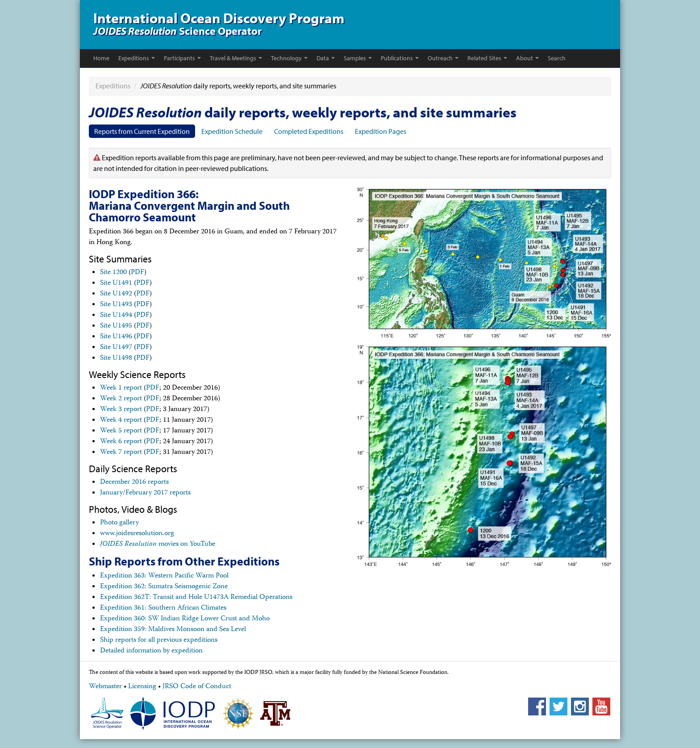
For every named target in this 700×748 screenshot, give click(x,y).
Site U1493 (116, 305)
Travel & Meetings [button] (236, 58)
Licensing (142, 687)
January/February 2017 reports (145, 493)
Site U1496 (116, 337)
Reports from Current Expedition (142, 131)
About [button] (527, 58)
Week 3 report (121, 410)
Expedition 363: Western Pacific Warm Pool (164, 576)
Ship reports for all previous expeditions (159, 640)
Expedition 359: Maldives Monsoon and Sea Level (173, 630)
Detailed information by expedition (151, 651)
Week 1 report (121, 388)
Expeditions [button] (137, 58)
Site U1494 (116, 316)
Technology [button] (289, 58)
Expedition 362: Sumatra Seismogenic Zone (164, 587)
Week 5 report (121, 431)
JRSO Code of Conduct (197, 687)
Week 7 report (121, 453)
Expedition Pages (381, 131)
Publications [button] (400, 58)
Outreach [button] (443, 58)
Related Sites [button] (487, 58)
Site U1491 (116, 283)
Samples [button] (358, 58)
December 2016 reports (134, 482)
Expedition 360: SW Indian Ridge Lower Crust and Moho (185, 619)
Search (557, 58)
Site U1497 (116, 348)
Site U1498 (116, 358)
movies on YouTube (158, 544)
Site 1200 (113, 273)
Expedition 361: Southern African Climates (163, 608)
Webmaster (105, 687)
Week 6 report (121, 442)
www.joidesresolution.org (137, 534)
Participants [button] (182, 58)
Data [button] (326, 58)
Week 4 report (121, 420)
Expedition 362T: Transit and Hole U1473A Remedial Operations (196, 598)
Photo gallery (119, 523)
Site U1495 (116, 326)
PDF (137, 273)
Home (101, 58)
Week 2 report (121, 399)
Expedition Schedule (232, 131)
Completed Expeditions (309, 131)
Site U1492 (116, 294)
